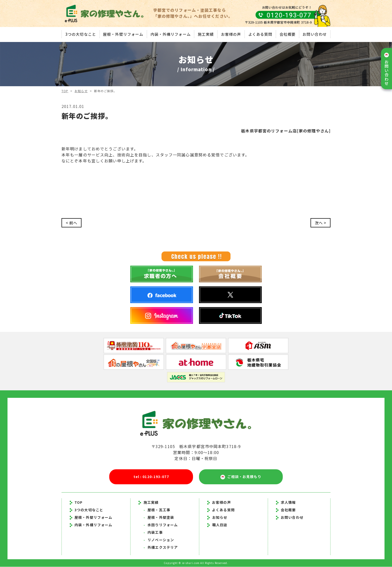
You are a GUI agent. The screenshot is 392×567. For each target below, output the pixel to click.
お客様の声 (231, 34)
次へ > (320, 223)
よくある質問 (261, 34)
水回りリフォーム (161, 525)
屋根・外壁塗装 (159, 518)
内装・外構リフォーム (170, 34)
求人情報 (286, 503)
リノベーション (159, 540)
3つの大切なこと (80, 34)
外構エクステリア (161, 548)
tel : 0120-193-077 (151, 477)
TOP (65, 91)
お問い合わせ (315, 34)
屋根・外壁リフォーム (123, 34)
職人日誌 (220, 525)
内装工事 (153, 533)
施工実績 (206, 34)
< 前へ (72, 223)
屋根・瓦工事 (157, 510)
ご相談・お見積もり (241, 477)
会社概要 (288, 34)
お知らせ (81, 91)
